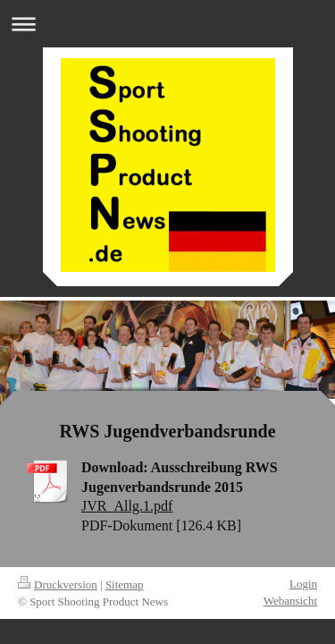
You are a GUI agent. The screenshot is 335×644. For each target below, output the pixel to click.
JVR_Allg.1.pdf (127, 506)
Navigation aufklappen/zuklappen (167, 24)
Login (303, 584)
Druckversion (58, 585)
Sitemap (125, 585)
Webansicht (290, 601)
